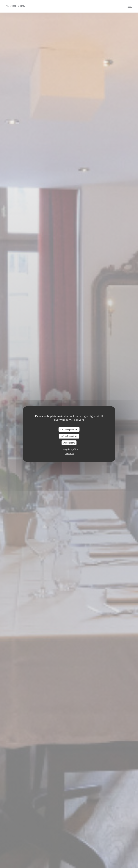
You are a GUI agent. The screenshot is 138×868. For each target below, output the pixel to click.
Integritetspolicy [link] (70, 449)
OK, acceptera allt (69, 429)
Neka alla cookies (69, 436)
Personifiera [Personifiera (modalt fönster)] (69, 443)
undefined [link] (70, 453)
